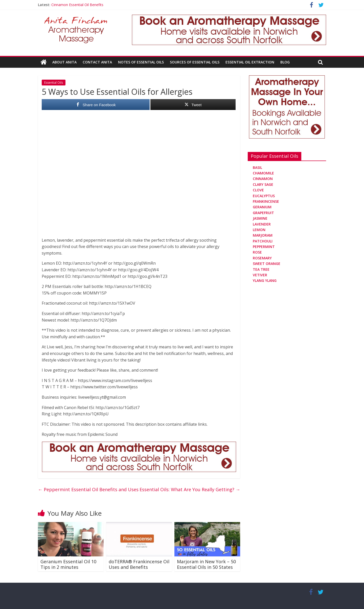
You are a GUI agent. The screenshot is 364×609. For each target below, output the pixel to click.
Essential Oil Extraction (250, 62)
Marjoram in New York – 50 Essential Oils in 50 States (206, 564)
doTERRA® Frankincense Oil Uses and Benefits (139, 564)
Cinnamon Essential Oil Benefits (77, 5)
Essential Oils (54, 83)
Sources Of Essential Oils (195, 62)
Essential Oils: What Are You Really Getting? (190, 489)
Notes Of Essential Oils (141, 62)
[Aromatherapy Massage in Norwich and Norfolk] (229, 18)
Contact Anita (97, 62)
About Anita (64, 62)
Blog (285, 62)
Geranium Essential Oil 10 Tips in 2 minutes (68, 564)
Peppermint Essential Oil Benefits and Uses (88, 489)
